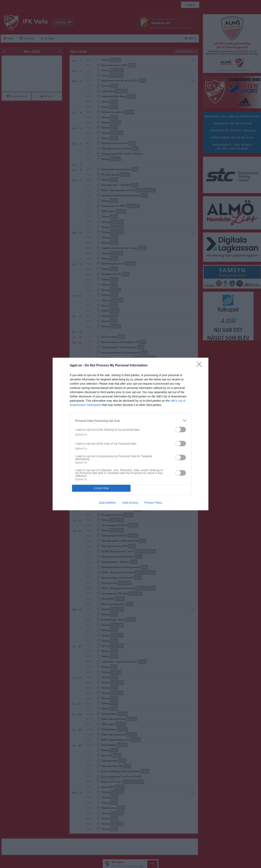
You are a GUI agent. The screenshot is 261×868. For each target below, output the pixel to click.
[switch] (181, 430)
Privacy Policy (153, 503)
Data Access (130, 503)
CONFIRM (101, 488)
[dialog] (130, 434)
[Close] (201, 366)
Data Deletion (108, 503)
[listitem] (130, 421)
